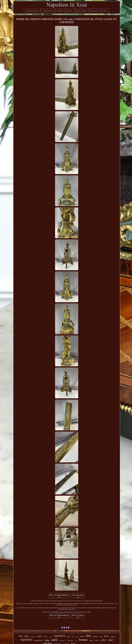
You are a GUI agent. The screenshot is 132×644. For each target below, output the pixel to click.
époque (113, 637)
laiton (47, 640)
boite (27, 636)
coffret (103, 640)
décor (46, 637)
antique (95, 636)
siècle (54, 640)
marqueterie (39, 640)
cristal (70, 641)
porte (101, 637)
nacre (69, 637)
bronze (83, 640)
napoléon (26, 640)
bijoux (76, 641)
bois (21, 636)
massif (51, 637)
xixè (111, 640)
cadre (96, 640)
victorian (33, 637)
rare (73, 637)
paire (106, 636)
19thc (77, 637)
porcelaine (62, 641)
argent (40, 636)
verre (82, 636)
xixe (88, 636)
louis (91, 640)
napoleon (60, 636)
